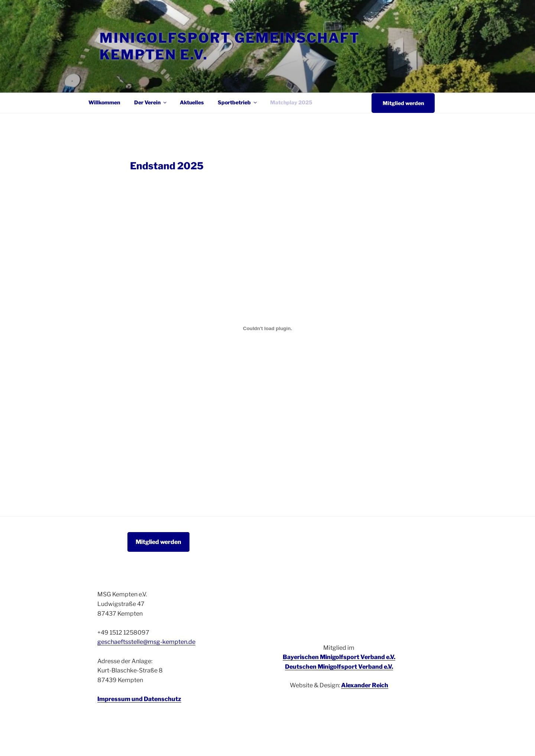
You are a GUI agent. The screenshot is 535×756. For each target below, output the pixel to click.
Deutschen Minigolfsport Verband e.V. (339, 667)
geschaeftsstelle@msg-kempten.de (146, 642)
